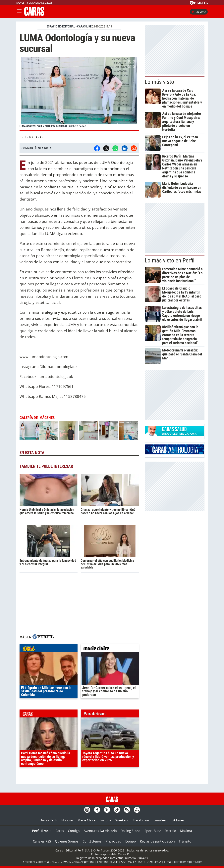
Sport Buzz (153, 831)
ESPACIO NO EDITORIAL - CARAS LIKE (69, 26)
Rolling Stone (131, 831)
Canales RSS (42, 841)
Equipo (131, 841)
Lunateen (161, 820)
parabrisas (110, 714)
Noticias (67, 820)
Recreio (170, 831)
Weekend (122, 820)
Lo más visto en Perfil (170, 260)
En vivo (199, 12)
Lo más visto (159, 82)
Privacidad (113, 841)
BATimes (178, 820)
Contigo (74, 831)
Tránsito (185, 841)
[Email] (134, 148)
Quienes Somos (67, 841)
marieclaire (110, 649)
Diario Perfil (49, 820)
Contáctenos (92, 841)
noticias (49, 649)
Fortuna (105, 820)
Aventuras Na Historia (100, 831)
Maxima (186, 831)
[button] (79, 94)
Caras (60, 831)
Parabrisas (141, 820)
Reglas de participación (157, 841)
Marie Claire (86, 820)
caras (49, 714)
